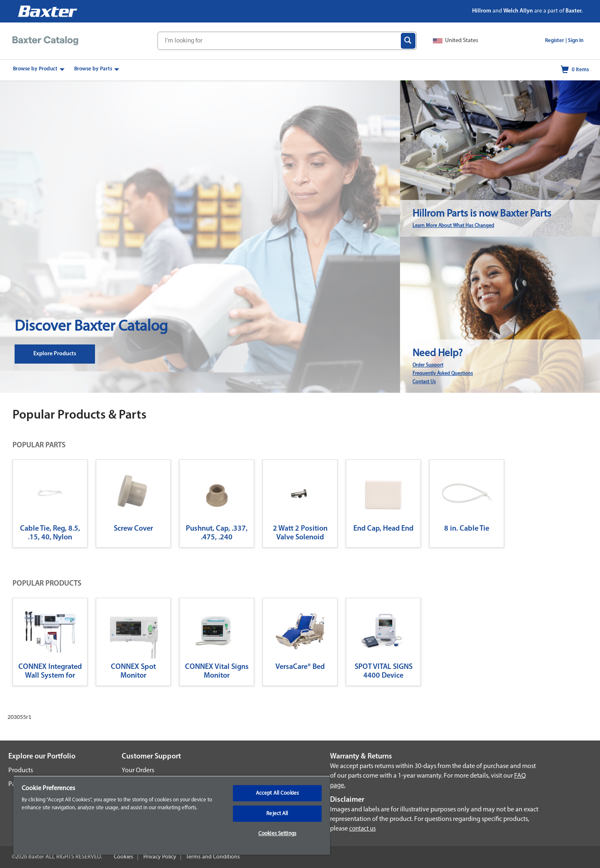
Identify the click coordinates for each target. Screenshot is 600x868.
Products (21, 771)
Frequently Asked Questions (443, 374)
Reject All (277, 814)
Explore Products (55, 354)
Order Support (428, 365)
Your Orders (138, 771)
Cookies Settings (277, 834)
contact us (362, 829)
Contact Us (424, 382)
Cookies (124, 857)
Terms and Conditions (213, 857)
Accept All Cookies (277, 793)
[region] (172, 815)
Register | (556, 41)
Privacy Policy (160, 857)
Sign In (576, 41)
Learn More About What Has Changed (453, 226)
